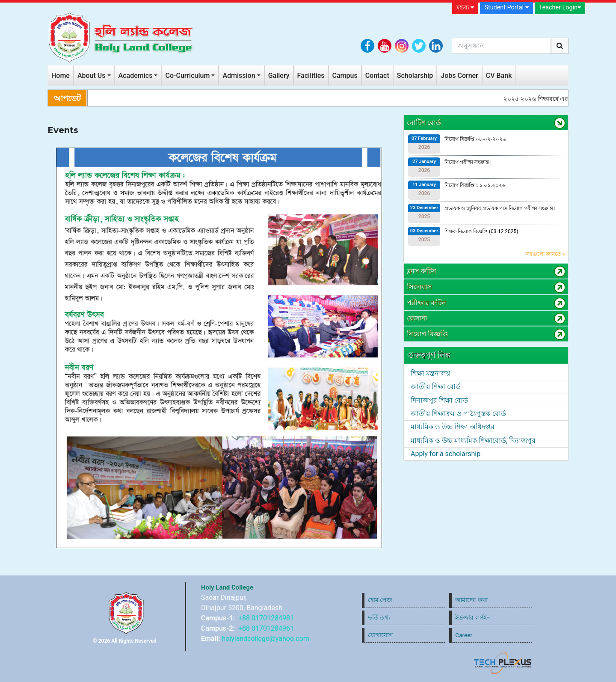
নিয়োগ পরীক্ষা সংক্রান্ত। (468, 162)
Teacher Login (560, 7)
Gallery (279, 76)
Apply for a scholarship (446, 454)
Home (61, 76)
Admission (239, 76)
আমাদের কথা (471, 600)
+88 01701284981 (266, 618)
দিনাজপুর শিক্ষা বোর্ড (439, 400)
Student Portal (506, 7)
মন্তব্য (465, 7)
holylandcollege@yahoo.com (265, 639)
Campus (345, 76)
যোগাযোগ (380, 635)
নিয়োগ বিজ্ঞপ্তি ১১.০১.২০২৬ (475, 185)
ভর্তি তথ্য (379, 617)
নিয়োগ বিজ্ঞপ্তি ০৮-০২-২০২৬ (475, 139)
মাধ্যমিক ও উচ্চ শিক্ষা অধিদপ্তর (453, 427)
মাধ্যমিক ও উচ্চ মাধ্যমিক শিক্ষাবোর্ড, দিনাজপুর (473, 440)
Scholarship (415, 76)
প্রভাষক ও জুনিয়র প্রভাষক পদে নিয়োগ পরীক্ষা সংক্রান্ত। (500, 208)
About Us (92, 76)
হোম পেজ (380, 600)
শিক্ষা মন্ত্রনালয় (430, 373)
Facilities (311, 76)
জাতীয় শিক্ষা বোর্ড (436, 387)
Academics (136, 76)
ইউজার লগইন (472, 617)
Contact (377, 76)
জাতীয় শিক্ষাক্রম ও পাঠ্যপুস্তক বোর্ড (458, 414)
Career (464, 635)
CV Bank (499, 76)
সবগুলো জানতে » (545, 254)
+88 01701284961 (266, 628)
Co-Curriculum (187, 76)
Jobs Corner (459, 76)
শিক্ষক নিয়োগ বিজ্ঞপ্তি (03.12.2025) (481, 231)
